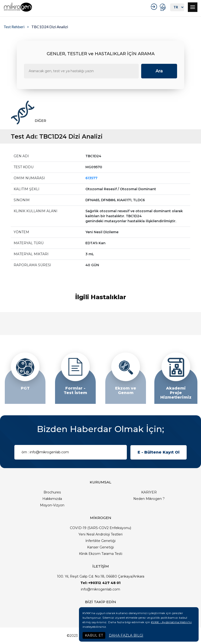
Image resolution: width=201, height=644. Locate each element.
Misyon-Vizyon (52, 505)
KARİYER (149, 492)
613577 (91, 178)
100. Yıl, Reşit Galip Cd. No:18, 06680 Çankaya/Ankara (101, 576)
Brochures (52, 492)
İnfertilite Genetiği (100, 541)
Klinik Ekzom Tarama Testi (101, 554)
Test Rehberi (14, 27)
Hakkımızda (52, 499)
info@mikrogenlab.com (100, 589)
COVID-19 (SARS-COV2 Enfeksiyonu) (100, 528)
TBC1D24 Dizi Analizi (50, 27)
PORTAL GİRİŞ (163, 7)
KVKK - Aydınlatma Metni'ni (171, 622)
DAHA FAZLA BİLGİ (126, 635)
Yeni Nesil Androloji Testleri (100, 534)
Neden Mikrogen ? (149, 499)
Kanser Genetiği (100, 547)
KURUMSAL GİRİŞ (154, 7)
